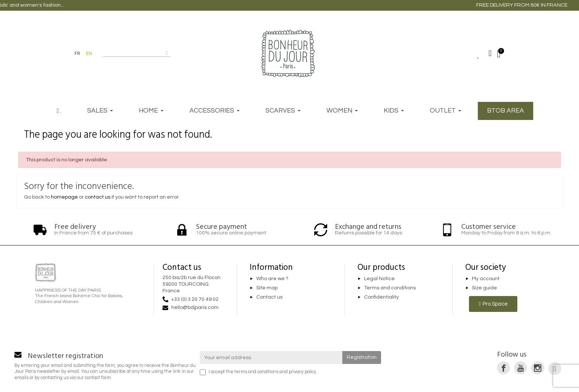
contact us (98, 197)
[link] (503, 368)
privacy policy (302, 372)
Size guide (484, 288)
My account (486, 279)
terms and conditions (256, 372)
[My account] (490, 54)
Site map (267, 288)
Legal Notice (379, 279)
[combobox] (132, 53)
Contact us (269, 297)
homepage (64, 197)
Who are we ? (272, 279)
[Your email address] (271, 357)
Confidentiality (381, 297)
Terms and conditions (390, 288)
